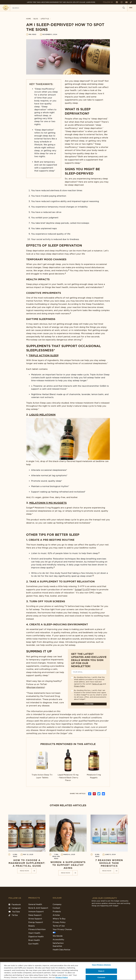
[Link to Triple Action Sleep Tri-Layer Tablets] (42, 764)
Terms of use (97, 684)
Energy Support (36, 922)
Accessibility (58, 940)
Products (34, 898)
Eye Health (33, 944)
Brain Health (34, 940)
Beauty (32, 926)
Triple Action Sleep (44, 355)
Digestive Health (36, 937)
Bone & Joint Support (38, 908)
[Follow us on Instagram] (121, 2)
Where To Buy (59, 919)
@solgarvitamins (36, 687)
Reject (101, 971)
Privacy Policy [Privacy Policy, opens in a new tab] (62, 977)
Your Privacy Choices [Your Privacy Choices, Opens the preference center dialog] (101, 965)
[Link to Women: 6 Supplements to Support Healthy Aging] (68, 845)
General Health (35, 904)
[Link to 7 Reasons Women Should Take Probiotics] (109, 844)
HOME (29, 19)
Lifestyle (45, 19)
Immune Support (36, 912)
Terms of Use (59, 926)
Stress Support (35, 919)
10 (93, 575)
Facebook (15, 905)
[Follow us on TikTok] (130, 2)
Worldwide (58, 936)
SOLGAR (57, 898)
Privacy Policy (79, 686)
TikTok (13, 915)
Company (57, 904)
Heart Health (34, 933)
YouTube (14, 912)
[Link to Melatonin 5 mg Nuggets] (94, 764)
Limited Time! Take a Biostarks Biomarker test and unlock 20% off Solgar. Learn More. (61, 2)
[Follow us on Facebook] (116, 2)
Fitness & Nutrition (37, 929)
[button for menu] (131, 8)
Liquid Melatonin (42, 415)
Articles (56, 915)
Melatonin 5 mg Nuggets (48, 503)
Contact (56, 908)
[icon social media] (90, 793)
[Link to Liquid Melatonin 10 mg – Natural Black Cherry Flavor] (68, 766)
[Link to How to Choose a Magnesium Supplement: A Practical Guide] (27, 844)
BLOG (36, 19)
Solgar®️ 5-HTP (82, 590)
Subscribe (89, 704)
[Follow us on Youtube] (126, 2)
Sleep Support (35, 915)
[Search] (124, 8)
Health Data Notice (61, 950)
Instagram (15, 908)
